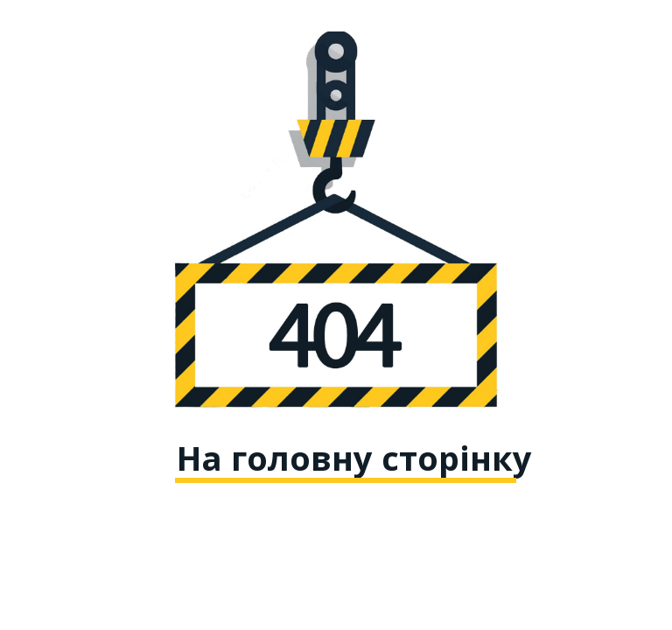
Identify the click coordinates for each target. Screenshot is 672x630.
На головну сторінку (354, 458)
